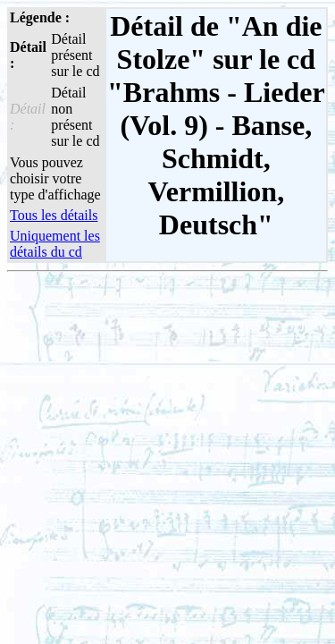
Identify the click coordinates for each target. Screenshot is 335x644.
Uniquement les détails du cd (55, 244)
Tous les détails (54, 215)
